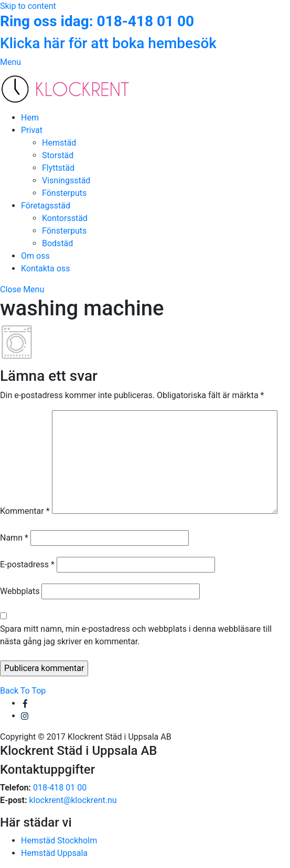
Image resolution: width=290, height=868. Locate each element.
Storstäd (58, 155)
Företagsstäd (46, 206)
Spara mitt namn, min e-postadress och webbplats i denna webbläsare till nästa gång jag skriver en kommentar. (136, 635)
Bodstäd (57, 243)
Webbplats (20, 591)
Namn (14, 538)
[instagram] (25, 716)
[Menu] (10, 62)
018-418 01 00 (60, 788)
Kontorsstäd (65, 218)
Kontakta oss (45, 268)
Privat (32, 130)
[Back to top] (23, 691)
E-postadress (27, 564)
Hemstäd (59, 143)
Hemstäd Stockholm (59, 840)
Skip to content (28, 6)
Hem (30, 118)
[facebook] (25, 703)
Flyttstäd (58, 168)
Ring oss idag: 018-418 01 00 (97, 21)
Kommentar (25, 511)
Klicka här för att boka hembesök (108, 43)
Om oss (35, 256)
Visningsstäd (66, 180)
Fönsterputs (64, 193)
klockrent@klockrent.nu (73, 800)
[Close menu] (22, 289)
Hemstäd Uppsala (54, 853)
